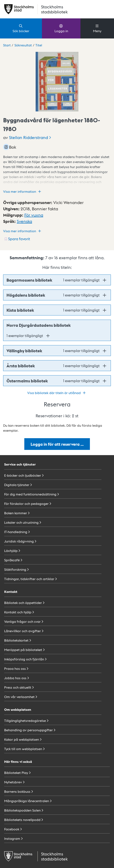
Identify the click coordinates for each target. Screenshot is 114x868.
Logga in (61, 28)
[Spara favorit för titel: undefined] (17, 239)
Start (7, 45)
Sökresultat (23, 45)
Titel (39, 45)
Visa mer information (23, 191)
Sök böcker (21, 28)
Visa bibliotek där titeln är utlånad (57, 393)
